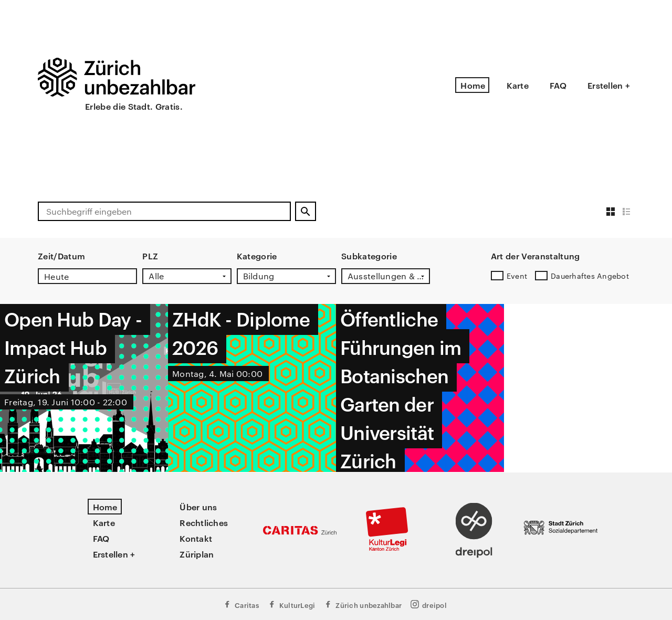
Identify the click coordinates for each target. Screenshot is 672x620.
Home (473, 85)
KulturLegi (291, 605)
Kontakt (196, 538)
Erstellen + (609, 85)
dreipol (428, 605)
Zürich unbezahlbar (363, 605)
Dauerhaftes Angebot (590, 276)
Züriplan (197, 554)
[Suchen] (306, 211)
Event (517, 276)
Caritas (241, 605)
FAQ (558, 85)
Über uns (198, 507)
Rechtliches (204, 522)
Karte (518, 85)
